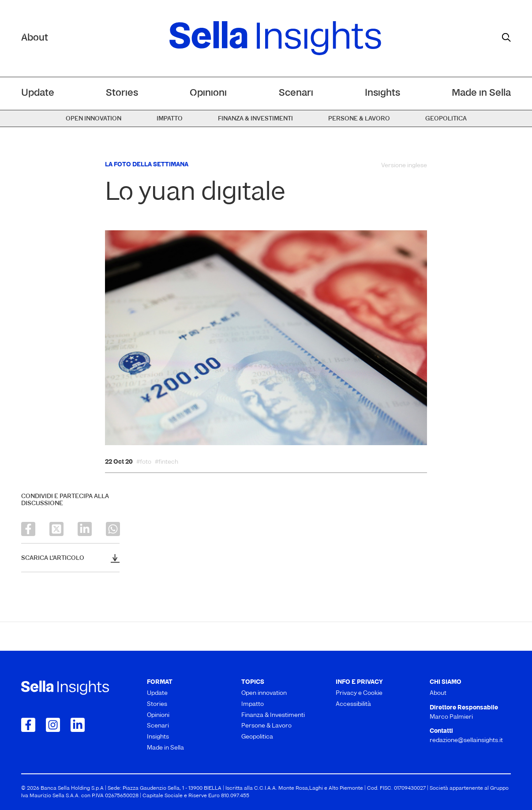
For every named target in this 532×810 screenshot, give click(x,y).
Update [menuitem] (38, 93)
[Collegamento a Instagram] (53, 725)
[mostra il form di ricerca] (506, 37)
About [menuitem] (438, 693)
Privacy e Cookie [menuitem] (359, 693)
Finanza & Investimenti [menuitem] (255, 119)
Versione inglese (404, 166)
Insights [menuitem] (382, 93)
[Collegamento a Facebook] (28, 725)
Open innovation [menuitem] (94, 119)
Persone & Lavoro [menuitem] (359, 119)
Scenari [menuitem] (296, 93)
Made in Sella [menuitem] (481, 93)
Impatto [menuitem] (170, 119)
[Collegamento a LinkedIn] (78, 725)
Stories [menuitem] (122, 93)
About (35, 38)
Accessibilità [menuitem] (353, 704)
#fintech (167, 462)
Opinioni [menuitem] (208, 93)
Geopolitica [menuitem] (446, 119)
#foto (144, 462)
